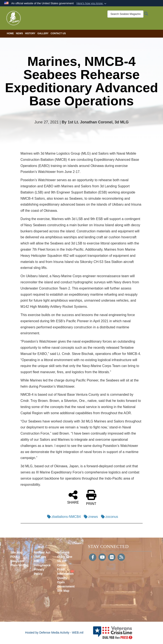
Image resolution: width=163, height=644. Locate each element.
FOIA (14, 557)
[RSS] (121, 558)
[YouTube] (102, 558)
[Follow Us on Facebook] (93, 558)
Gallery (43, 33)
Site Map (17, 552)
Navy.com (17, 561)
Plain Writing (19, 565)
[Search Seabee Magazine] (125, 14)
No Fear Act (42, 552)
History (30, 33)
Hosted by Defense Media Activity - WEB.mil (54, 633)
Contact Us (58, 33)
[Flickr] (112, 558)
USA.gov (40, 557)
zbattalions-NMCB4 (63, 517)
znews (90, 517)
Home (10, 33)
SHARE (73, 497)
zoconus (109, 517)
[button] (92, 3)
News (19, 33)
